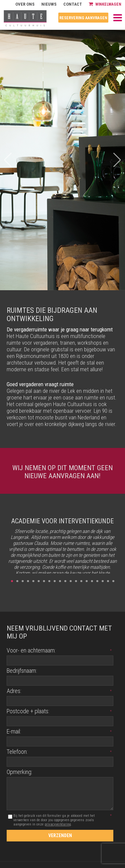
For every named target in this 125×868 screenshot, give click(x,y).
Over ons (25, 4)
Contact (73, 4)
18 (103, 581)
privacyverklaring (58, 824)
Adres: (14, 691)
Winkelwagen (105, 4)
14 (81, 581)
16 (92, 581)
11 (65, 581)
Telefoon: (17, 752)
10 (60, 581)
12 (71, 581)
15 (87, 581)
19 (108, 581)
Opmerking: (19, 772)
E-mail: (14, 731)
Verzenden (60, 835)
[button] (117, 160)
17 (97, 581)
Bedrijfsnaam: (22, 671)
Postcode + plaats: (28, 711)
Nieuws (49, 4)
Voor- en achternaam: (31, 650)
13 (76, 581)
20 (113, 581)
